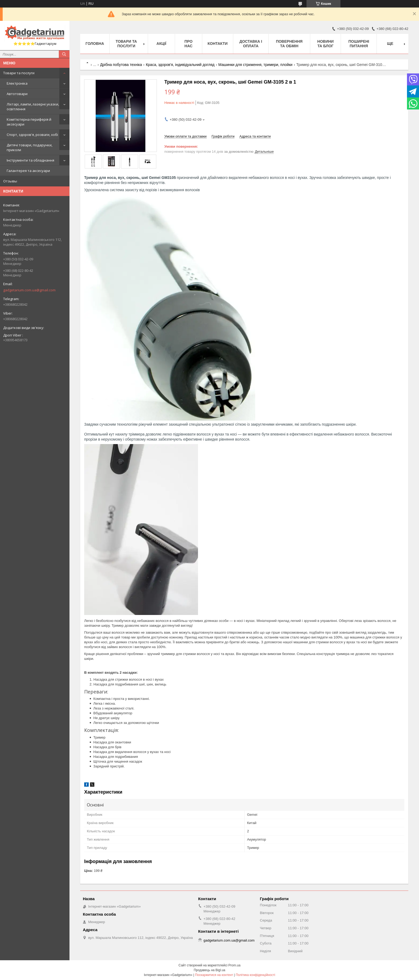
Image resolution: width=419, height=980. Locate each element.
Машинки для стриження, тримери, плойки (255, 65)
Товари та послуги (19, 73)
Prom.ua (234, 965)
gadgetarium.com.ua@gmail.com (29, 290)
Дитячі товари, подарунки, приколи (30, 147)
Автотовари (17, 94)
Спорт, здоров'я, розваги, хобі (32, 135)
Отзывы (10, 181)
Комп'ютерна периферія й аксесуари (29, 122)
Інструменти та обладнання (30, 160)
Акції (162, 44)
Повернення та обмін (289, 44)
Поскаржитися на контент (214, 975)
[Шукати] (64, 54)
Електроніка (17, 83)
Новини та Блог (325, 44)
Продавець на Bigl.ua (210, 970)
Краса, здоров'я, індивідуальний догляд (180, 65)
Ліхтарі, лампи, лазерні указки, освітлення (33, 107)
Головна (95, 44)
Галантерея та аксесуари (28, 171)
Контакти (218, 44)
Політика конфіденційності (255, 975)
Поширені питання (359, 44)
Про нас (188, 44)
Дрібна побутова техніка (121, 65)
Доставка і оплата (251, 44)
